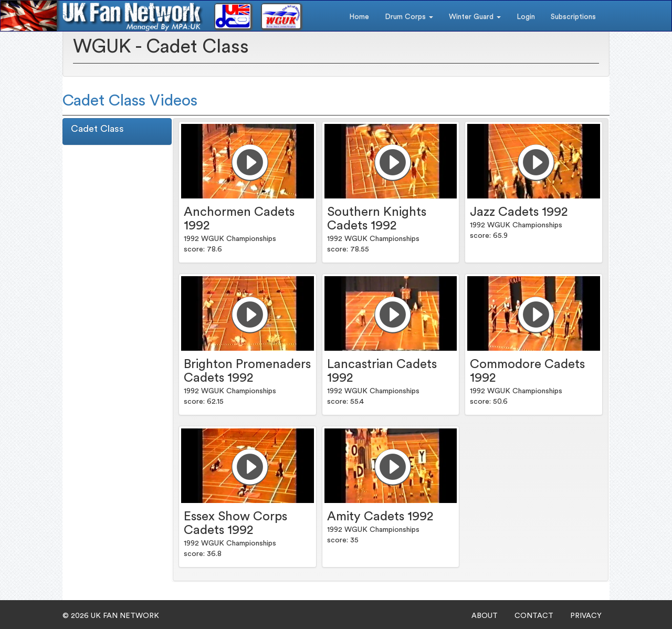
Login (526, 17)
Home (359, 17)
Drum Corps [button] (409, 17)
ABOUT (485, 616)
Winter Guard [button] (475, 17)
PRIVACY (586, 616)
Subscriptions (573, 17)
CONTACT (534, 616)
